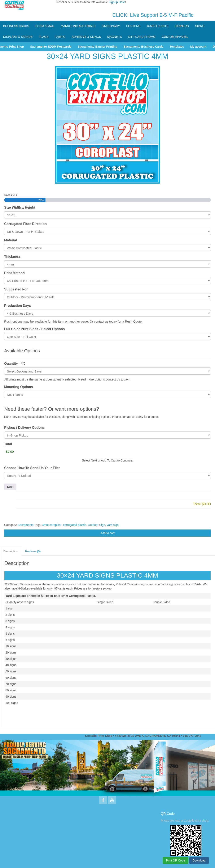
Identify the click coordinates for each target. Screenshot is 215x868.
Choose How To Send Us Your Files (32, 468)
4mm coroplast (52, 525)
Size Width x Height (20, 207)
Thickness (12, 257)
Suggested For (16, 289)
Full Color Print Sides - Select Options (34, 329)
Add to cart (107, 533)
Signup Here (117, 2)
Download (199, 860)
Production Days (17, 306)
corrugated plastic (75, 525)
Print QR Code (175, 860)
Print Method (14, 273)
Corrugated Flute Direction (25, 224)
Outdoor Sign (96, 525)
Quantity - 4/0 (15, 364)
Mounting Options (19, 387)
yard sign (113, 525)
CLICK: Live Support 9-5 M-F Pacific (153, 15)
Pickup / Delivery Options (24, 428)
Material (10, 240)
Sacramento (26, 525)
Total (8, 444)
